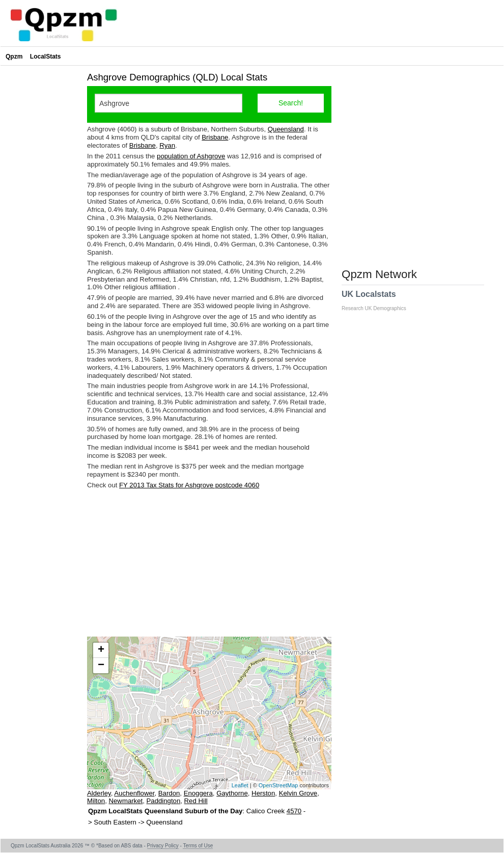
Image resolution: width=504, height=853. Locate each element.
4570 (294, 811)
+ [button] (101, 650)
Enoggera (198, 793)
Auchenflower (134, 793)
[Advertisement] (209, 563)
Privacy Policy (163, 846)
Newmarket (126, 801)
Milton (96, 801)
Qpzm (14, 57)
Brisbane (215, 137)
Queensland (286, 129)
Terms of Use (198, 846)
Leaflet (240, 785)
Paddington (164, 801)
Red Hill (196, 801)
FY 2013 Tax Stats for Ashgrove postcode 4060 (189, 485)
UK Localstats (379, 300)
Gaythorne (232, 793)
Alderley (99, 793)
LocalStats (46, 57)
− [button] (101, 666)
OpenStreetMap (278, 785)
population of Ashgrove (191, 156)
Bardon (169, 793)
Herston (263, 793)
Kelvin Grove (298, 793)
